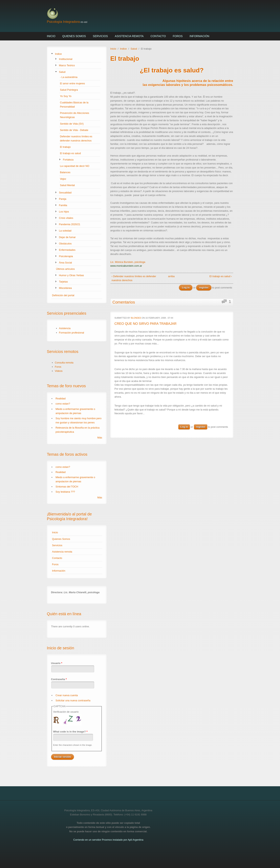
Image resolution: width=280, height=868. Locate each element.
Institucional (66, 59)
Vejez (63, 179)
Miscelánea (65, 288)
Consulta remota (64, 363)
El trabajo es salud (70, 153)
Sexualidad (65, 193)
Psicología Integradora (63, 22)
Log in (186, 288)
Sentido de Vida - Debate (74, 130)
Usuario (57, 663)
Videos (59, 371)
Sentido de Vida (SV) (72, 124)
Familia (63, 205)
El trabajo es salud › (221, 276)
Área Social (65, 263)
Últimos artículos (65, 269)
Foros (178, 36)
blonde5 (136, 318)
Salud (62, 72)
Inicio (51, 36)
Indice (58, 54)
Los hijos (64, 212)
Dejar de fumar (67, 237)
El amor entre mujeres (73, 83)
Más (100, 438)
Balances (65, 172)
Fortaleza (68, 160)
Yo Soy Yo (66, 96)
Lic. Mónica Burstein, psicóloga (128, 262)
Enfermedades (67, 250)
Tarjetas (64, 282)
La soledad (65, 231)
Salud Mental (67, 185)
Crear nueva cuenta (67, 695)
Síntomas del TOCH (67, 487)
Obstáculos (65, 244)
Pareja (63, 199)
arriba (170, 276)
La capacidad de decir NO (75, 166)
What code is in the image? (70, 732)
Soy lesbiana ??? (65, 492)
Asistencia (65, 328)
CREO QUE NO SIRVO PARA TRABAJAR (146, 324)
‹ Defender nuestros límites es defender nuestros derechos (134, 278)
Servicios (100, 36)
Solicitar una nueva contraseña (73, 700)
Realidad (61, 398)
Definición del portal (63, 295)
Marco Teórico (67, 65)
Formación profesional (72, 333)
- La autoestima (69, 77)
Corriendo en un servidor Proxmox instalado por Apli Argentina (108, 840)
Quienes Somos (74, 36)
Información (200, 36)
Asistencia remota (129, 36)
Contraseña (59, 679)
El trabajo (65, 147)
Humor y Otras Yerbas (72, 275)
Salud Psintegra (69, 90)
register (204, 288)
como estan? (63, 404)
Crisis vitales (66, 218)
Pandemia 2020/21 (70, 224)
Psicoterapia (66, 256)
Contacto (158, 36)
